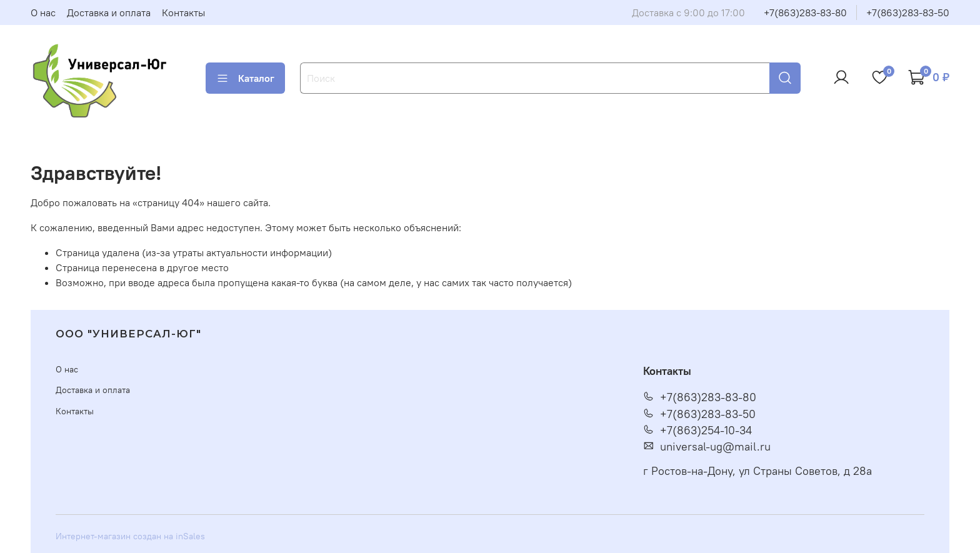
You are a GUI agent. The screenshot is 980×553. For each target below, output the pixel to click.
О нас (43, 12)
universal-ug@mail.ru (707, 447)
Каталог (245, 78)
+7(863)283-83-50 (908, 12)
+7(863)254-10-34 (697, 431)
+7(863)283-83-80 (805, 12)
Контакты (183, 12)
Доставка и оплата (109, 12)
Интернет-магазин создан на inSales (130, 536)
